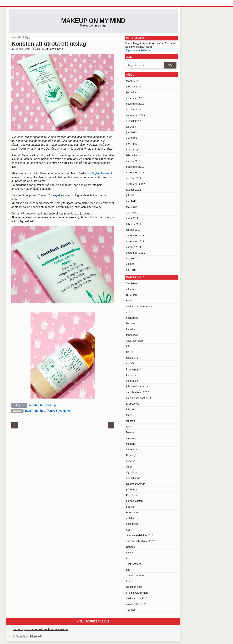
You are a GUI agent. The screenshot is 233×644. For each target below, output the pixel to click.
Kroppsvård (133, 404)
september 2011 (135, 253)
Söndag (131, 547)
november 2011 (135, 241)
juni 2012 (131, 201)
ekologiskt (132, 318)
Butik (129, 300)
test (128, 558)
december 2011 (135, 235)
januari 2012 (133, 230)
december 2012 (135, 167)
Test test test (133, 564)
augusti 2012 (134, 190)
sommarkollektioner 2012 (141, 541)
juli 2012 (131, 195)
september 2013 (135, 115)
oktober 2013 (134, 109)
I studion (131, 375)
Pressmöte (132, 512)
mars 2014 (132, 81)
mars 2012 (132, 218)
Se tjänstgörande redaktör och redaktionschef (41, 629)
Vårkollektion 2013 (137, 598)
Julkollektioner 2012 (138, 392)
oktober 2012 (134, 178)
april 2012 (132, 213)
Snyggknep (63, 411)
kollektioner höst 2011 (139, 398)
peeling (130, 507)
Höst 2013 (132, 358)
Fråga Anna (31, 411)
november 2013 (135, 104)
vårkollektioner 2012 (138, 604)
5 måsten (131, 283)
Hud (43, 411)
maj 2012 (131, 207)
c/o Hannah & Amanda (139, 306)
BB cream (132, 295)
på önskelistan (134, 501)
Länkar (130, 409)
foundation (132, 335)
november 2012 (135, 172)
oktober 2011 (134, 247)
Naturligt (131, 455)
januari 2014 (133, 92)
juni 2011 (131, 270)
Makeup (131, 432)
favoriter (33, 405)
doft (128, 312)
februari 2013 (134, 155)
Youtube (131, 610)
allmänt (130, 289)
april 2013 (132, 144)
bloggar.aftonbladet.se (138, 50)
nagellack (132, 449)
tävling (130, 553)
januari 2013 (133, 161)
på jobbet (131, 489)
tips (55, 405)
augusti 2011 (134, 258)
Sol (128, 530)
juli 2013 (131, 127)
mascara (131, 438)
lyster (129, 426)
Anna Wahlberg (54, 49)
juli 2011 (131, 264)
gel (58, 195)
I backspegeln (134, 369)
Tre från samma (135, 575)
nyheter (130, 461)
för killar (131, 329)
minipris (131, 444)
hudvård (46, 405)
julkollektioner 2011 (137, 386)
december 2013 (135, 98)
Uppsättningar (134, 587)
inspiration (132, 381)
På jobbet (132, 495)
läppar (130, 415)
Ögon (129, 467)
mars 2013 (132, 150)
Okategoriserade (136, 484)
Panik (51, 411)
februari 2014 (134, 87)
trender (130, 581)
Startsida (16, 37)
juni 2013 (131, 132)
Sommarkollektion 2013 (140, 535)
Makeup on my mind (93, 21)
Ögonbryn (132, 472)
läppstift (131, 421)
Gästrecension (135, 341)
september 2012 (135, 184)
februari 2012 (134, 224)
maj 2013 (131, 138)
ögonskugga (133, 478)
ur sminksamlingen (137, 593)
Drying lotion (101, 173)
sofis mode (132, 524)
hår (128, 346)
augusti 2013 (134, 121)
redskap (131, 518)
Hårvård (131, 352)
